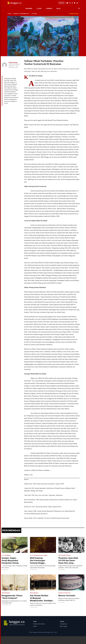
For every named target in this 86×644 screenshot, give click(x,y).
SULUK (10, 13)
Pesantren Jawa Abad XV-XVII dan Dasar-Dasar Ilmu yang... (68, 560)
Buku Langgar (64, 626)
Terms (55, 632)
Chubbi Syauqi (74, 13)
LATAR (39, 8)
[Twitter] (75, 3)
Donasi (35, 626)
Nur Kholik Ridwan (64, 555)
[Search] (79, 8)
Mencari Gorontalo (67, 595)
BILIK (59, 8)
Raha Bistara (6, 592)
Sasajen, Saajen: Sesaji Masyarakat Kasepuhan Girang (10, 560)
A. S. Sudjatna (6, 555)
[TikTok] (77, 3)
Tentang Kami (63, 623)
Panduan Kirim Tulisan (39, 623)
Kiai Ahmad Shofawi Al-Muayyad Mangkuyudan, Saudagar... (42, 597)
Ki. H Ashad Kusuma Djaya (39, 555)
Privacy (51, 632)
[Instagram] (70, 3)
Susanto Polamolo (64, 592)
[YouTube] (67, 3)
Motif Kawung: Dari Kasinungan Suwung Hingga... (38, 560)
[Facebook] (72, 3)
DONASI (61, 3)
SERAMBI (29, 8)
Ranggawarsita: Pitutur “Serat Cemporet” (12, 596)
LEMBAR (49, 8)
